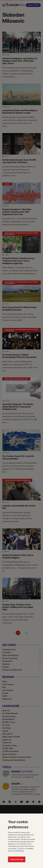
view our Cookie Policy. (16, 851)
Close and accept (17, 859)
